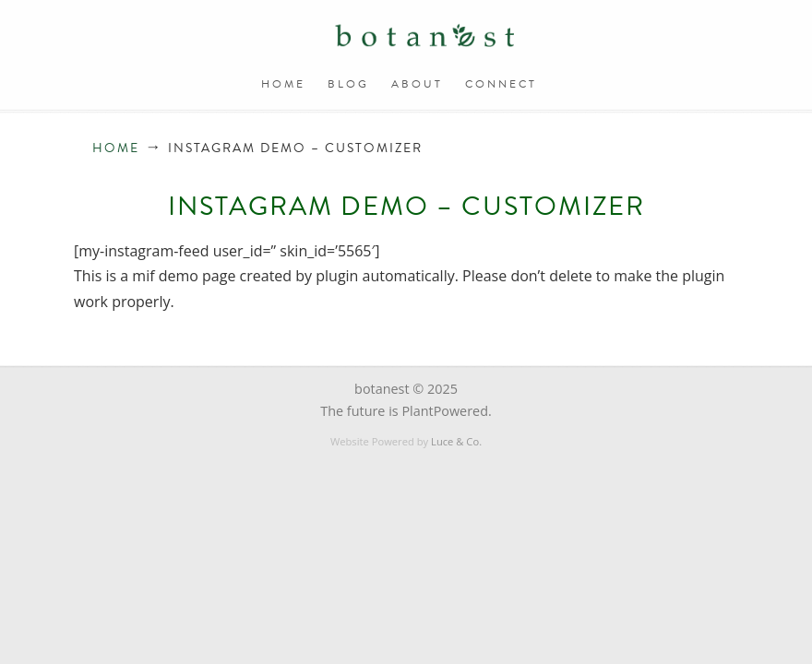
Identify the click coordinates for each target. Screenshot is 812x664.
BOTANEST (424, 37)
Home (116, 148)
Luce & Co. (456, 441)
